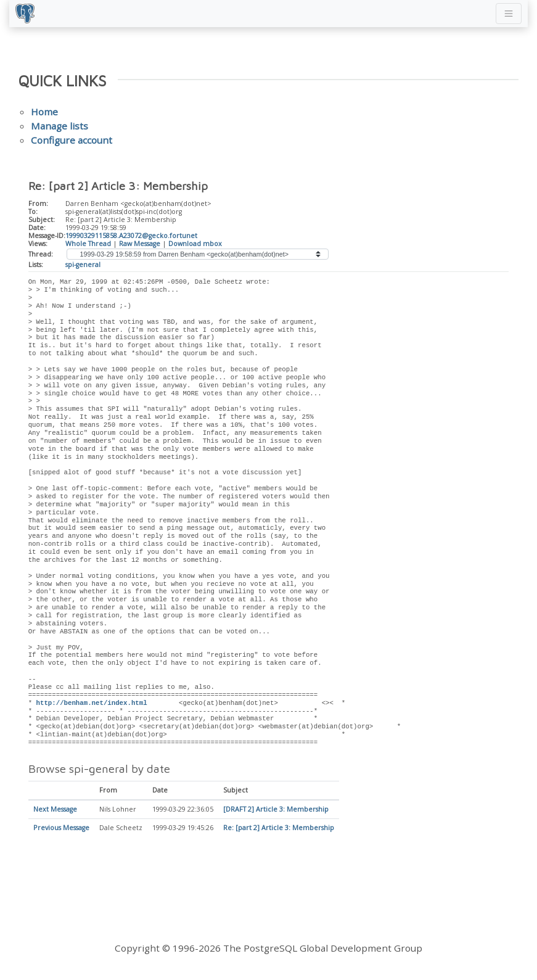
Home (44, 112)
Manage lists (59, 126)
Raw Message (140, 244)
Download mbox (195, 244)
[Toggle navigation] (509, 14)
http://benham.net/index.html (92, 703)
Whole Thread (88, 244)
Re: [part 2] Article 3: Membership (279, 828)
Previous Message (61, 828)
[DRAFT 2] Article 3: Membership (276, 810)
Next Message (55, 810)
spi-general (83, 265)
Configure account (72, 140)
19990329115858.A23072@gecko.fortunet (131, 236)
